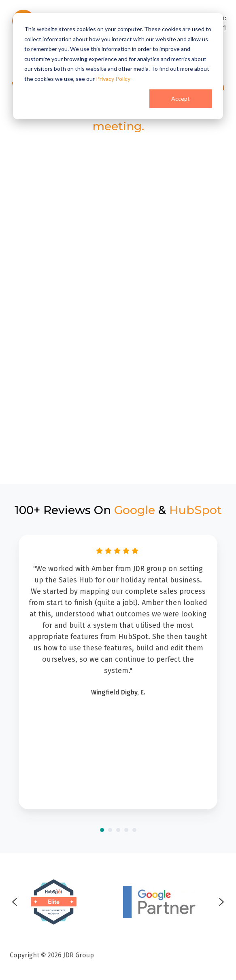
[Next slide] (221, 902)
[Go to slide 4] (126, 830)
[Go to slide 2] (110, 830)
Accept (181, 98)
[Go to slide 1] (102, 830)
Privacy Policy (113, 79)
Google (135, 510)
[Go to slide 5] (134, 830)
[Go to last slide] (15, 902)
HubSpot (196, 510)
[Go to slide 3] (118, 830)
